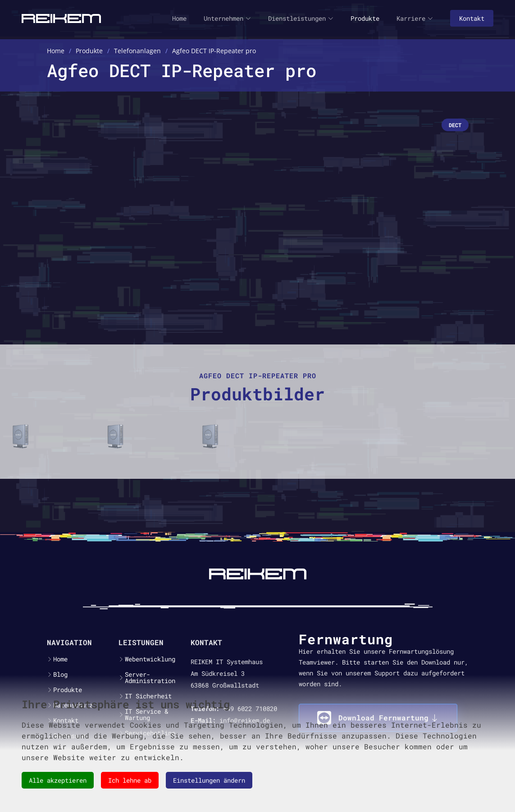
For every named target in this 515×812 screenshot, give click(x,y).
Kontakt (472, 18)
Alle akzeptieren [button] (58, 780)
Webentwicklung (150, 659)
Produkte (365, 18)
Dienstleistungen (301, 18)
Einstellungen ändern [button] (209, 780)
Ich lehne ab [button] (130, 780)
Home (179, 18)
